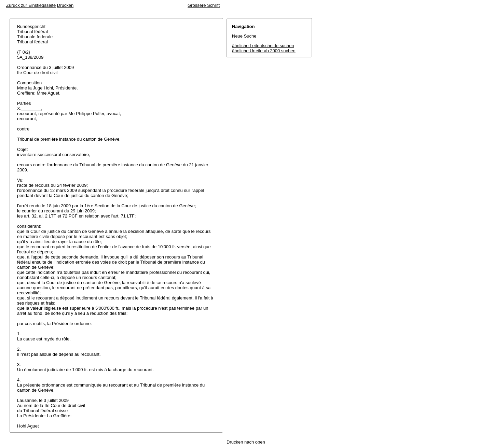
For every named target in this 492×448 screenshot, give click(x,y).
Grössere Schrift (204, 5)
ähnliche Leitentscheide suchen (263, 46)
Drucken (65, 5)
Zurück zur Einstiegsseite (31, 5)
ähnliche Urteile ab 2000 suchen (264, 51)
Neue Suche (244, 36)
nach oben (255, 442)
